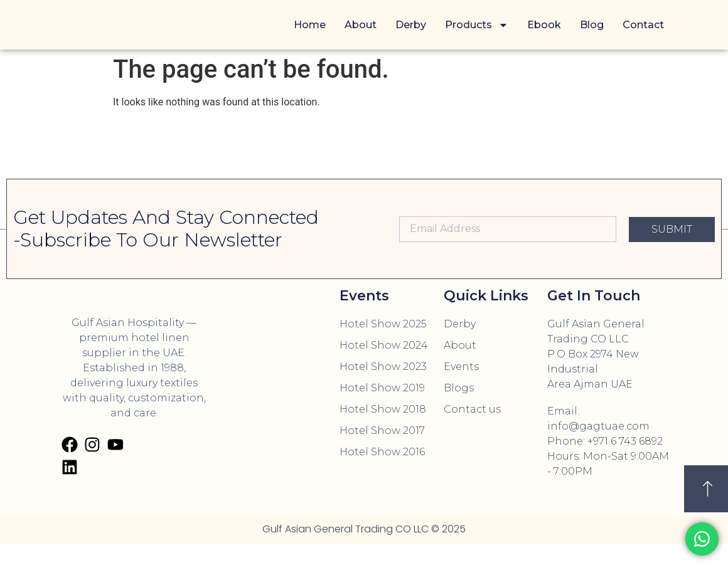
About (361, 25)
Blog (592, 25)
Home (310, 25)
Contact (643, 25)
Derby (411, 25)
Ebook (544, 25)
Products (477, 25)
